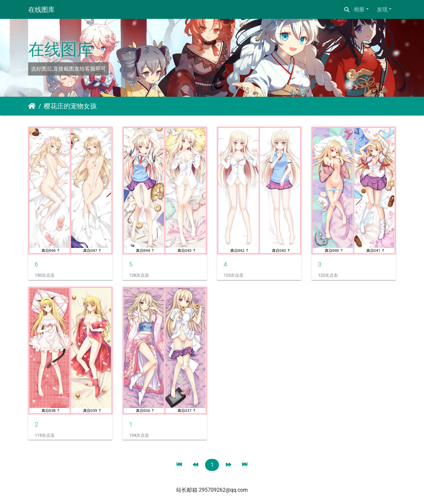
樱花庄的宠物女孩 (70, 106)
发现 (382, 9)
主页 (32, 106)
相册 (359, 9)
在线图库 (41, 10)
